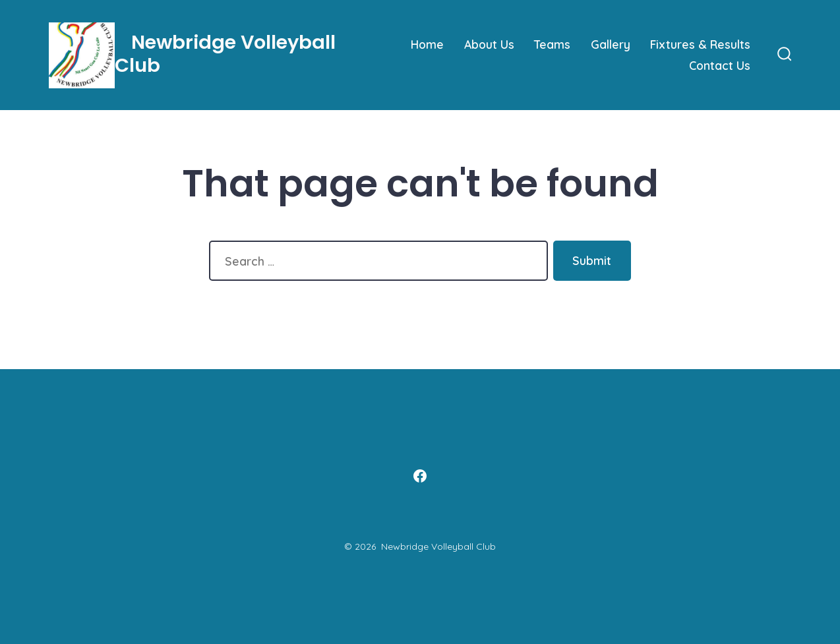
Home (427, 44)
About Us (489, 44)
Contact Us (720, 65)
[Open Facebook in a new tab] (420, 476)
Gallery (611, 44)
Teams (552, 44)
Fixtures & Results (700, 44)
